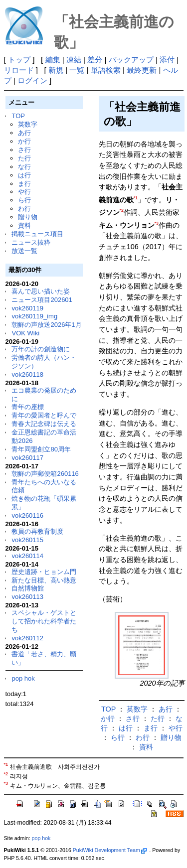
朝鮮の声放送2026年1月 (46, 325)
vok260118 (27, 374)
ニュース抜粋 (31, 242)
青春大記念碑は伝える (44, 424)
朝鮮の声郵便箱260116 (45, 474)
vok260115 (27, 540)
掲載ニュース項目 (37, 234)
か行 (24, 141)
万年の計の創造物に (41, 349)
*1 (136, 198)
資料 (24, 225)
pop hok (23, 678)
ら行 (24, 200)
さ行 (24, 150)
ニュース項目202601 (42, 300)
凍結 (74, 60)
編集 (53, 60)
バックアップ (131, 60)
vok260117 (27, 458)
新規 (56, 70)
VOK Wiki (25, 333)
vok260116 (27, 515)
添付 (167, 60)
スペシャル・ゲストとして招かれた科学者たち (44, 621)
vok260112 (27, 638)
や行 (24, 192)
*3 (157, 223)
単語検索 (106, 70)
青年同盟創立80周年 (41, 449)
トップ (19, 60)
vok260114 (27, 556)
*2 (122, 210)
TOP (18, 116)
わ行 (24, 209)
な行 (24, 167)
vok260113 (27, 597)
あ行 (24, 133)
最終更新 (142, 70)
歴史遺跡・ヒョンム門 (44, 572)
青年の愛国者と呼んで (44, 415)
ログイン (32, 80)
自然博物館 (28, 588)
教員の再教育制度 (37, 531)
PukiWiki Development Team (110, 850)
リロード (19, 70)
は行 (24, 175)
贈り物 (28, 217)
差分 (95, 60)
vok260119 (27, 308)
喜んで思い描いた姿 (41, 291)
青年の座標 (28, 407)
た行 (24, 158)
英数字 (28, 124)
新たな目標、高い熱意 (44, 580)
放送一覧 (24, 251)
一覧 (77, 70)
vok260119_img (34, 316)
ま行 (24, 184)
